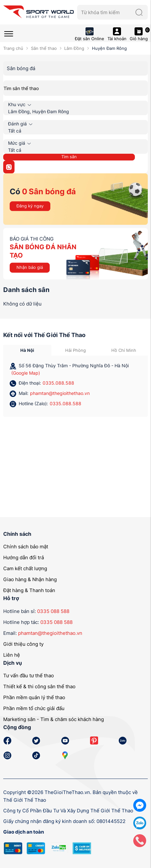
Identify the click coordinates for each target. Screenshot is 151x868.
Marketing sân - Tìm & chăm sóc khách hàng (54, 719)
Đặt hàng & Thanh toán (29, 590)
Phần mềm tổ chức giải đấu (34, 708)
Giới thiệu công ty (23, 644)
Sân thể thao (44, 48)
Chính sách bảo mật (26, 547)
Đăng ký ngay (30, 206)
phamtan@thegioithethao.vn (60, 393)
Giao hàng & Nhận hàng (30, 579)
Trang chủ (13, 48)
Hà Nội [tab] (27, 350)
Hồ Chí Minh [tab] (124, 350)
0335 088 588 (53, 611)
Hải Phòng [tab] (75, 350)
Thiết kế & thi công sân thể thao (39, 686)
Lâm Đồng (74, 48)
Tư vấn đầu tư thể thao (29, 676)
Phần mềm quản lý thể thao (34, 697)
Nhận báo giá (30, 267)
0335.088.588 (58, 383)
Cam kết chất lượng (25, 568)
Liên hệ (12, 655)
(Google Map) (26, 373)
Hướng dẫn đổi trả (24, 557)
